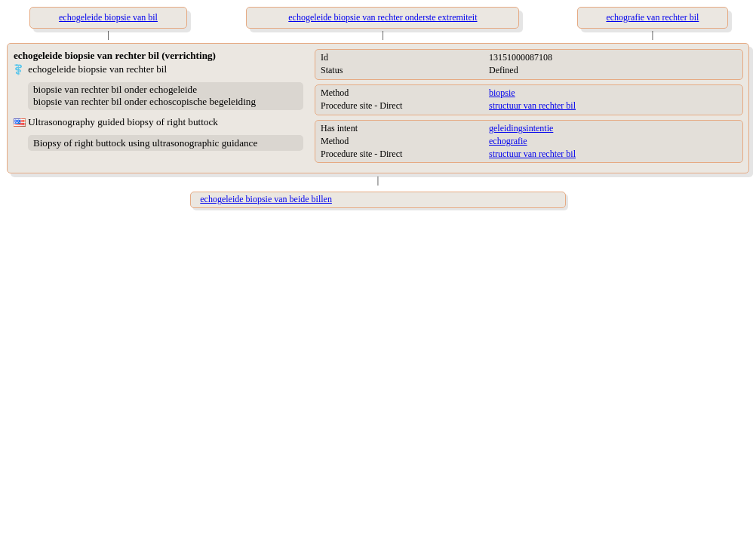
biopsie (502, 93)
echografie (508, 141)
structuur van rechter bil (532, 106)
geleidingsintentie (521, 128)
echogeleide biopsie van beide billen (266, 199)
